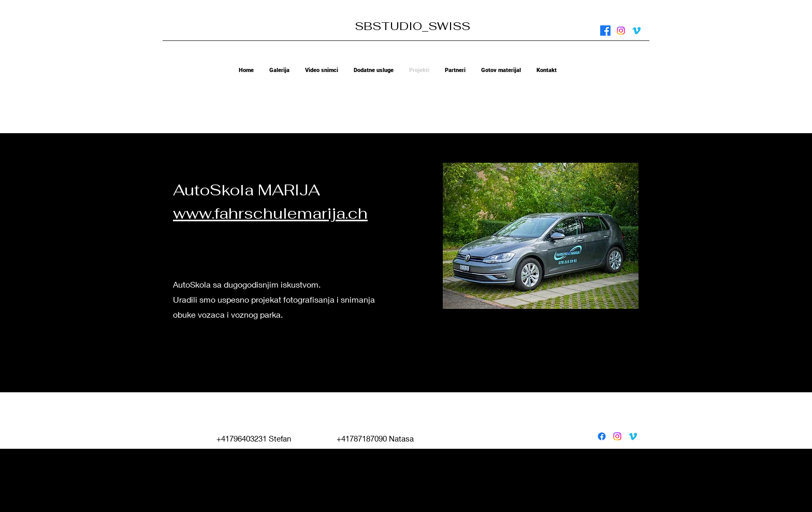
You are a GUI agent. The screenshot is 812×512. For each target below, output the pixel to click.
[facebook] (605, 31)
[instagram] (621, 31)
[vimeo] (636, 31)
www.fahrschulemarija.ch (270, 213)
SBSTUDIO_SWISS (412, 26)
